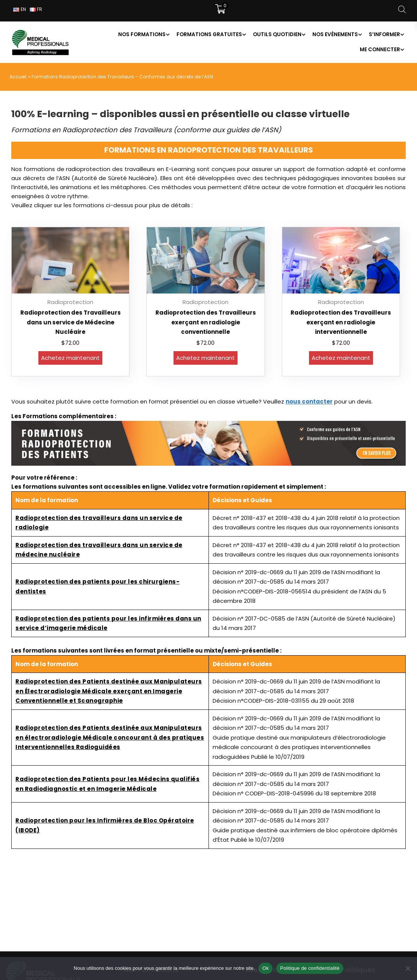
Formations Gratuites (209, 34)
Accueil (18, 77)
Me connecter (380, 50)
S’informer (384, 34)
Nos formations (142, 34)
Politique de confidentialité (310, 968)
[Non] (408, 968)
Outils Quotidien (277, 34)
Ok (266, 968)
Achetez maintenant (70, 358)
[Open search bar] (402, 9)
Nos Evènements (335, 34)
